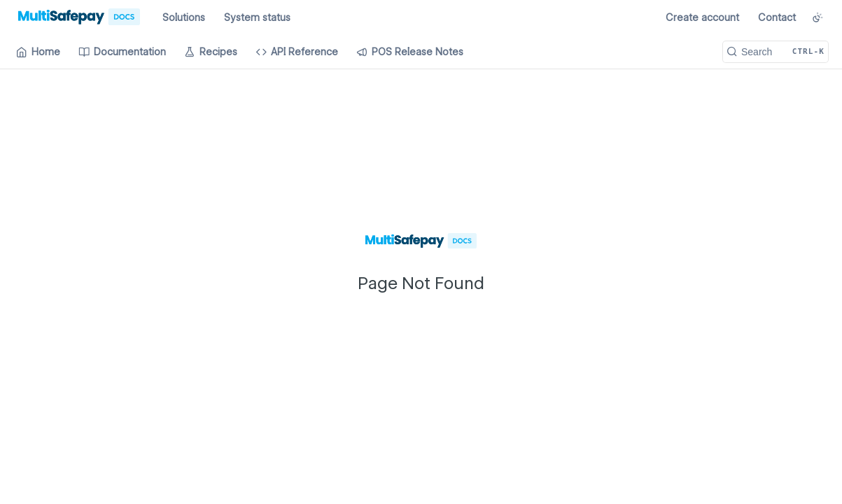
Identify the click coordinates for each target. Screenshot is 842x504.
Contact (777, 17)
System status (257, 17)
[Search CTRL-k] (776, 52)
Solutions (184, 17)
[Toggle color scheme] (818, 17)
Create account (702, 17)
